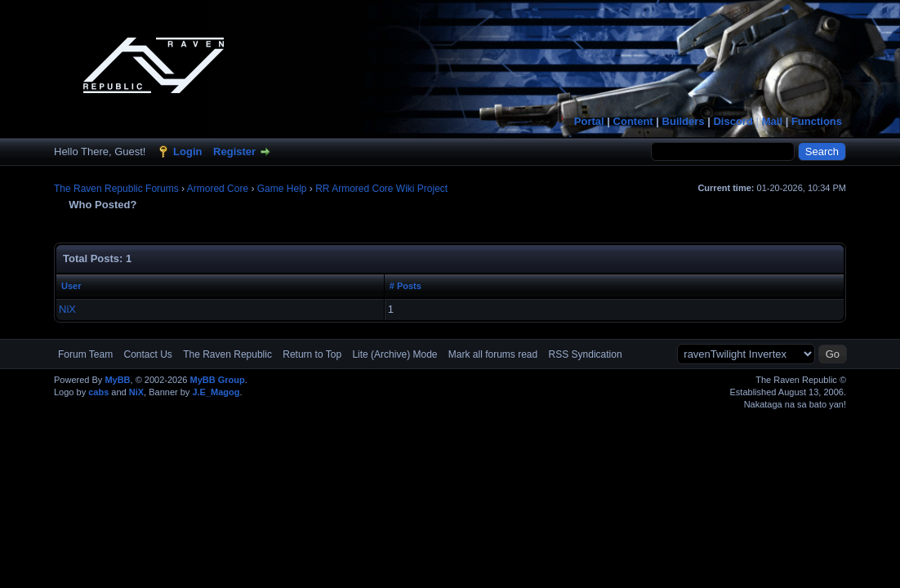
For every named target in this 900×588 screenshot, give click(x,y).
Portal (589, 121)
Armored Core (218, 189)
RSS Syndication (586, 354)
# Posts (405, 286)
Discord (733, 121)
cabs (98, 392)
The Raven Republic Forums (116, 189)
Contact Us (147, 354)
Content (633, 121)
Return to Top (312, 354)
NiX (67, 309)
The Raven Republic (227, 354)
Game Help (282, 189)
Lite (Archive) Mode (394, 354)
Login (187, 151)
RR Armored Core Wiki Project (381, 189)
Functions (817, 121)
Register (234, 151)
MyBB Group (217, 380)
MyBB (117, 380)
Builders (684, 121)
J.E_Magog (216, 392)
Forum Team (85, 354)
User (71, 286)
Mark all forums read (493, 354)
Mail (772, 121)
